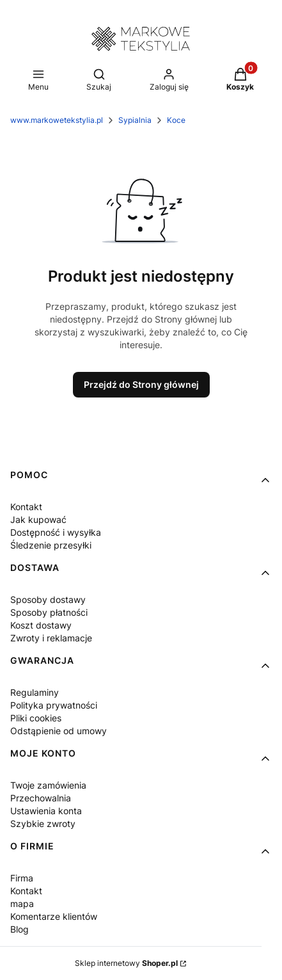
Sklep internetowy (126, 963)
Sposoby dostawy (48, 599)
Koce (176, 120)
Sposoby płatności (49, 612)
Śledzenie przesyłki (51, 545)
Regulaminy (35, 692)
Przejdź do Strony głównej (141, 384)
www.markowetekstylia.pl (57, 120)
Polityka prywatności (54, 705)
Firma (22, 878)
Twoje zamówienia (48, 785)
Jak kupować (38, 519)
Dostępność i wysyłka (56, 532)
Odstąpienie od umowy (59, 731)
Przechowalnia (41, 798)
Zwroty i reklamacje (51, 638)
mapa (22, 904)
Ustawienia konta (46, 811)
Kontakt (26, 507)
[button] (240, 81)
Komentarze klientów (54, 916)
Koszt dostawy (41, 625)
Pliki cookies (36, 718)
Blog (20, 929)
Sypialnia (135, 120)
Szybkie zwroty (43, 823)
